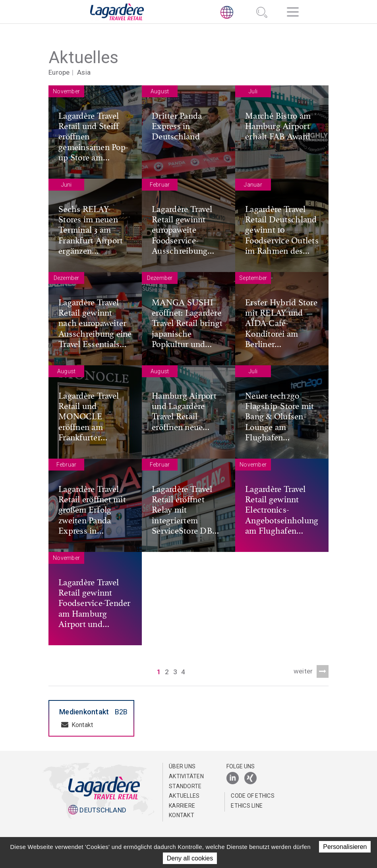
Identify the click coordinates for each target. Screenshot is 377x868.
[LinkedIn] (233, 778)
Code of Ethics (253, 796)
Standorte (185, 786)
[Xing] (250, 778)
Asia (84, 72)
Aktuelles (184, 796)
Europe (59, 72)
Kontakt (77, 725)
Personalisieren (345, 847)
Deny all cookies (190, 858)
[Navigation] (293, 13)
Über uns (182, 766)
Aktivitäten (186, 776)
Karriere (182, 806)
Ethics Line (247, 806)
